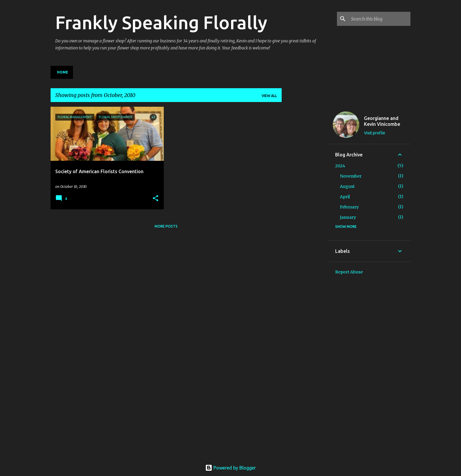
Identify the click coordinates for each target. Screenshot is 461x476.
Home (63, 72)
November (351, 176)
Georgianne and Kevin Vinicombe (382, 121)
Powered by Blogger (230, 468)
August (347, 186)
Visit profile (375, 133)
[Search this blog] (380, 19)
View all (269, 96)
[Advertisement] (305, 195)
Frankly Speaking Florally (161, 22)
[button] (156, 199)
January (348, 217)
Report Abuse (349, 272)
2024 (340, 166)
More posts (166, 226)
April (345, 197)
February (349, 207)
